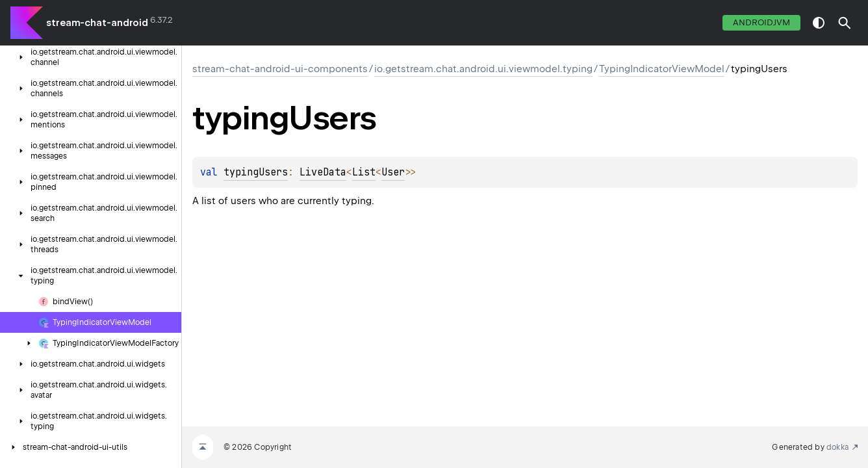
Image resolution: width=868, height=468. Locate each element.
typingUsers (256, 172)
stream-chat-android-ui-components (280, 69)
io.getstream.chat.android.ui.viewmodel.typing (483, 69)
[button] (845, 23)
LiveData (323, 172)
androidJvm (761, 22)
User (393, 172)
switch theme (819, 23)
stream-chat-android (97, 23)
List (364, 172)
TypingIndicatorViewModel (662, 69)
